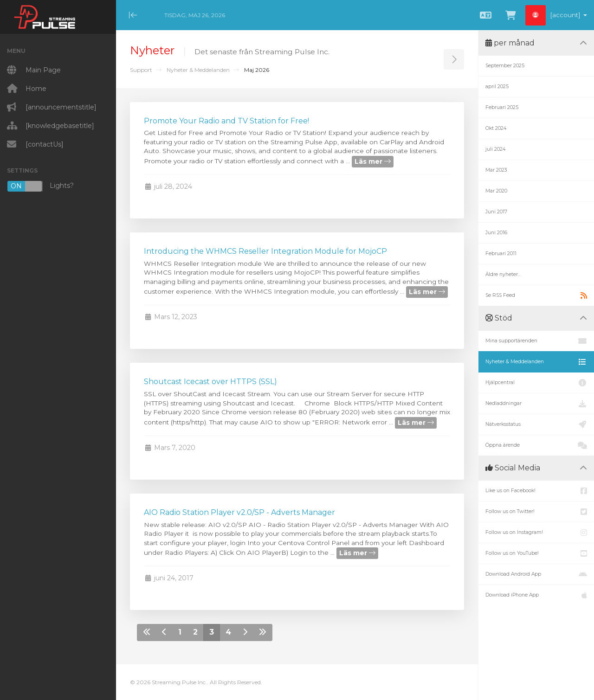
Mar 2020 (496, 191)
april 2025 (497, 87)
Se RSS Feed (536, 295)
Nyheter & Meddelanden (198, 70)
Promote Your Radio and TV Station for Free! (226, 121)
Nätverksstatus (536, 424)
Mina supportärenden (536, 341)
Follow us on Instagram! (536, 533)
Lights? (40, 186)
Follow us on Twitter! (536, 512)
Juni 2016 (496, 233)
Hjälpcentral (536, 383)
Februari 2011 (501, 254)
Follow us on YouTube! (536, 553)
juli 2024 (495, 149)
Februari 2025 (502, 107)
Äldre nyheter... (503, 274)
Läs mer (373, 161)
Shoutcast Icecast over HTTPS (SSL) (210, 382)
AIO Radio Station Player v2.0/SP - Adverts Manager (239, 512)
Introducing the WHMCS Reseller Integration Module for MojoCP (265, 251)
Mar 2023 (496, 170)
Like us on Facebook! (536, 491)
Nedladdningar (536, 404)
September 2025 (505, 66)
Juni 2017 (496, 212)
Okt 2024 (496, 128)
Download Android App (536, 574)
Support (141, 70)
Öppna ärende (536, 445)
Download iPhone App (536, 595)
